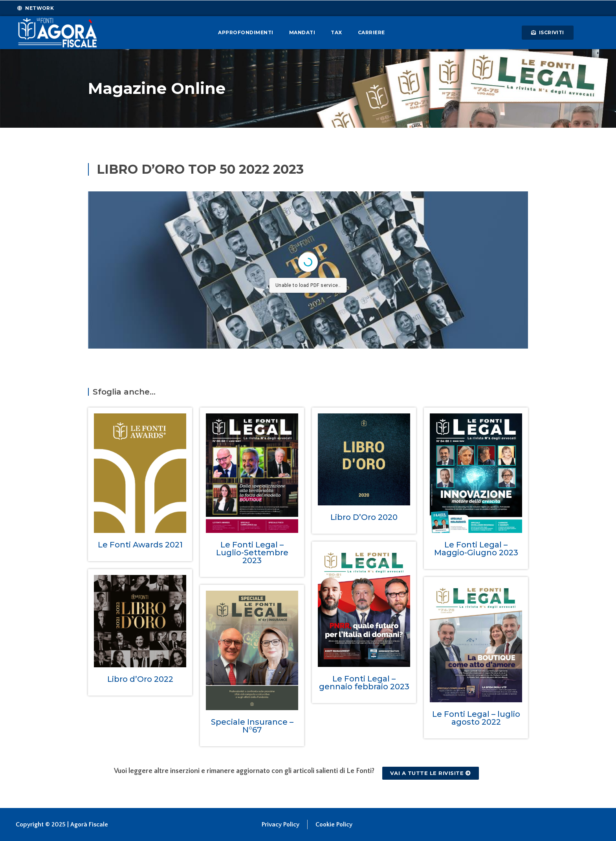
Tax (336, 32)
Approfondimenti (246, 32)
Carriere (371, 32)
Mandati (302, 32)
